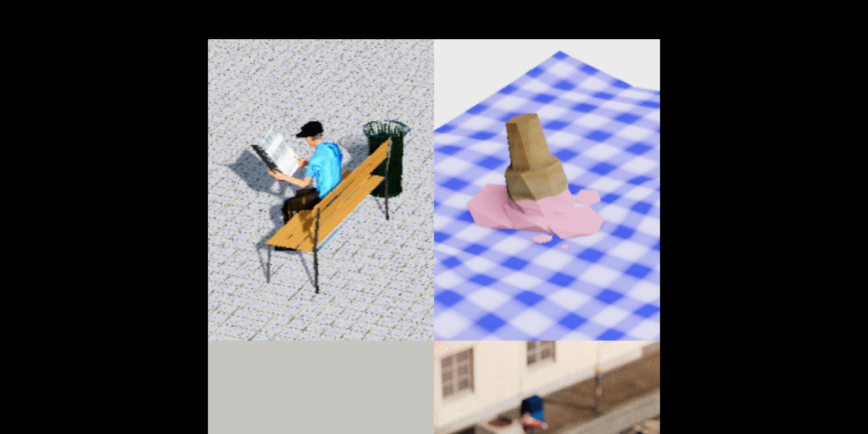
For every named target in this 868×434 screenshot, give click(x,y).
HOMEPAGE (63, 14)
